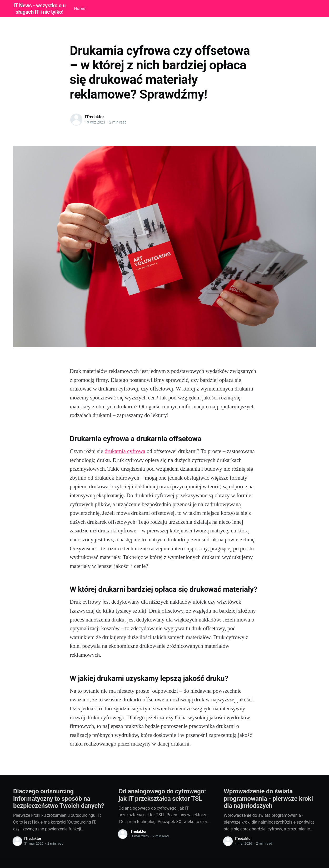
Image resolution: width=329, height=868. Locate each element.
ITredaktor (94, 117)
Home (80, 9)
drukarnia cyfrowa (125, 451)
